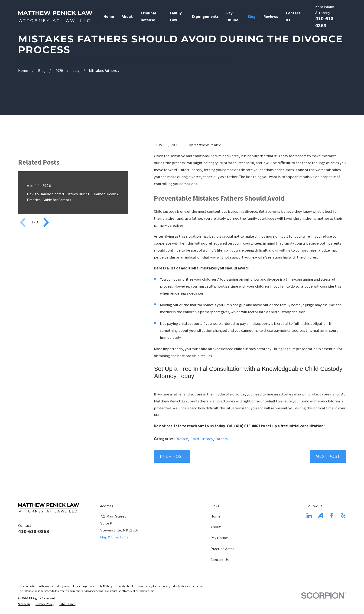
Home (216, 516)
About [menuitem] (127, 17)
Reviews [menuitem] (271, 17)
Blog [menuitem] (252, 17)
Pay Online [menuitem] (232, 17)
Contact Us (220, 560)
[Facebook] (332, 516)
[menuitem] (24, 604)
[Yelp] (343, 516)
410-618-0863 (34, 531)
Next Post (328, 456)
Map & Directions (114, 537)
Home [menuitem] (109, 17)
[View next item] (46, 296)
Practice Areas (222, 549)
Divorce (182, 439)
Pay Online (219, 538)
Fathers (222, 439)
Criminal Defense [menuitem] (148, 17)
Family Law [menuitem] (176, 17)
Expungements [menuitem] (205, 17)
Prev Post (172, 456)
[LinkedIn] (309, 516)
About (216, 527)
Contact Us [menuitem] (293, 17)
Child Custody (202, 439)
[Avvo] (320, 516)
